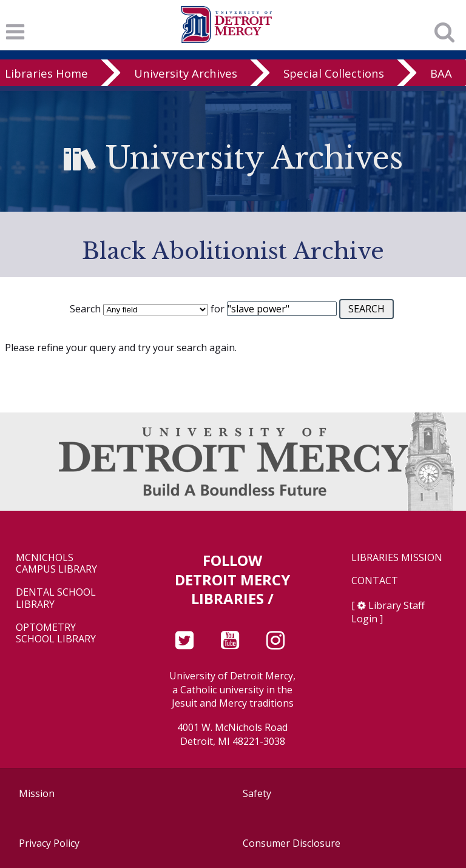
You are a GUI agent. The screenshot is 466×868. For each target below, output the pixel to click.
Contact (375, 581)
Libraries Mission (397, 558)
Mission (37, 793)
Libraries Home (46, 73)
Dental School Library (56, 598)
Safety (257, 793)
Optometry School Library (56, 633)
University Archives (186, 73)
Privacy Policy (49, 843)
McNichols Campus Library (56, 564)
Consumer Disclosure (292, 843)
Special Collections (334, 73)
